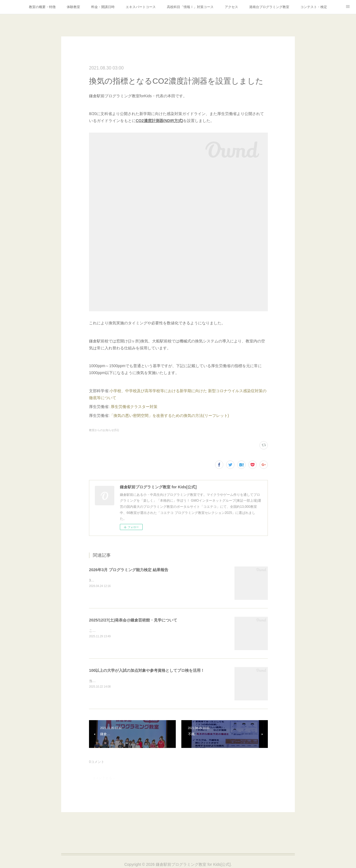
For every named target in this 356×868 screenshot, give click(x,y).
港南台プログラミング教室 (269, 7)
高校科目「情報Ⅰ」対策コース (190, 7)
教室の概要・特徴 (42, 7)
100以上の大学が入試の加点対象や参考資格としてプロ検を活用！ (147, 670)
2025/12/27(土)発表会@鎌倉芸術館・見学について (133, 620)
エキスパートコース (141, 7)
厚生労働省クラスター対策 (134, 407)
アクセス (231, 7)
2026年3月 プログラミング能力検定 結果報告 (129, 570)
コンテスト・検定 (314, 7)
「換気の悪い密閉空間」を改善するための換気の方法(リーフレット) (169, 416)
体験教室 (73, 7)
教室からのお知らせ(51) (104, 430)
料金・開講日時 (103, 7)
